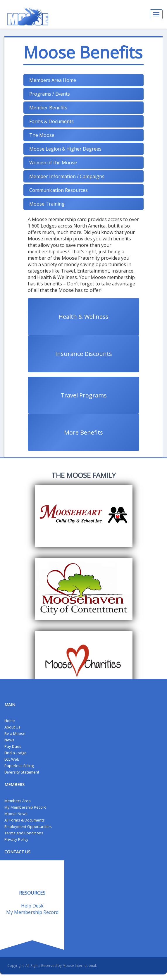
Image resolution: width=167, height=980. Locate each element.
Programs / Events (50, 94)
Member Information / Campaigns (67, 176)
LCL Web (12, 759)
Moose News (16, 814)
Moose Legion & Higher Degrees (65, 149)
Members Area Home (53, 80)
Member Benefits (48, 108)
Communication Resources (58, 190)
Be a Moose (15, 733)
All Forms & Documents (25, 820)
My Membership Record (25, 807)
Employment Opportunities (28, 826)
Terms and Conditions (24, 833)
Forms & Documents (51, 121)
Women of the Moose (53, 163)
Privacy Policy (16, 839)
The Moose (42, 135)
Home (10, 721)
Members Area (18, 801)
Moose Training (47, 204)
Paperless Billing (19, 766)
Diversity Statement (22, 772)
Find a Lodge (16, 753)
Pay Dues (13, 746)
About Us (12, 727)
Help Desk (32, 906)
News (9, 740)
